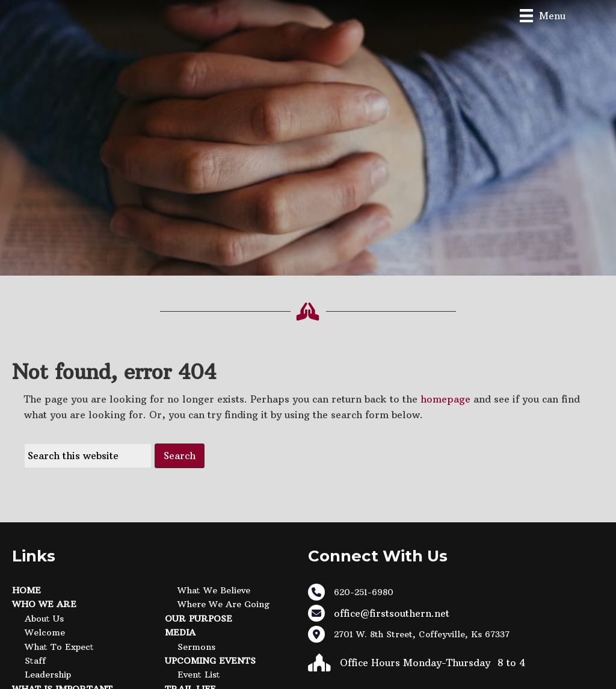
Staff (35, 661)
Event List (199, 675)
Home (26, 590)
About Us (44, 619)
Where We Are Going (223, 604)
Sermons (196, 647)
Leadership (48, 675)
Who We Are (44, 604)
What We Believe (214, 590)
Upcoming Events (210, 661)
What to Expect (59, 647)
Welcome (45, 632)
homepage (445, 399)
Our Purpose (199, 619)
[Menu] (543, 15)
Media (180, 632)
